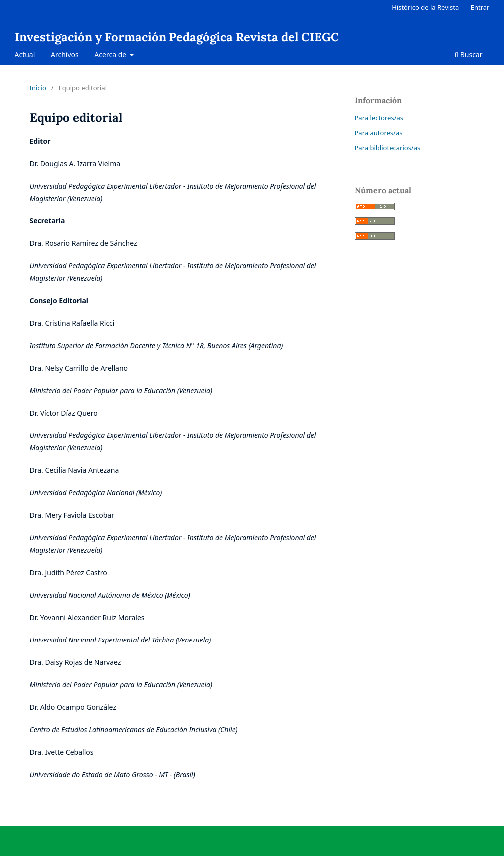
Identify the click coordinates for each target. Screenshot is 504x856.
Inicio (38, 88)
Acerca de (111, 55)
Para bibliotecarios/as (388, 148)
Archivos (65, 55)
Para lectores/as (379, 118)
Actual (25, 55)
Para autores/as (379, 133)
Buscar (468, 55)
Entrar (480, 7)
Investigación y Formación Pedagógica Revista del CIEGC (177, 37)
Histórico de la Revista (425, 7)
